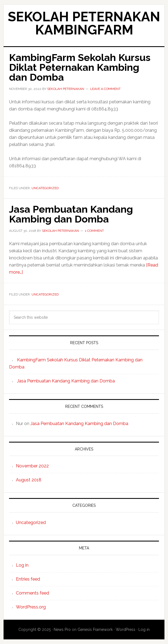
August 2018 (29, 480)
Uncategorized (45, 188)
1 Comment (94, 231)
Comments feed (32, 593)
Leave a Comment (105, 89)
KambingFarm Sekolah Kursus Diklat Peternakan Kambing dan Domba (80, 67)
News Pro (62, 630)
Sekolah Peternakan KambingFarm (84, 23)
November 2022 (32, 466)
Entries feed (28, 579)
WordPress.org (31, 607)
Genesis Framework (95, 630)
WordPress (126, 630)
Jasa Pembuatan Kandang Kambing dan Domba (71, 214)
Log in (22, 565)
